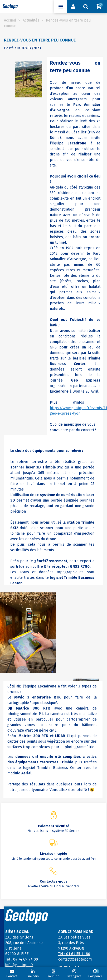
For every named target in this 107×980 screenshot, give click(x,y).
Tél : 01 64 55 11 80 (74, 954)
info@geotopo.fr (19, 965)
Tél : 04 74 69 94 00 (22, 959)
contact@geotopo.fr (75, 959)
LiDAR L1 (62, 736)
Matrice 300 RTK (33, 708)
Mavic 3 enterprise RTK (37, 697)
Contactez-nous (54, 881)
